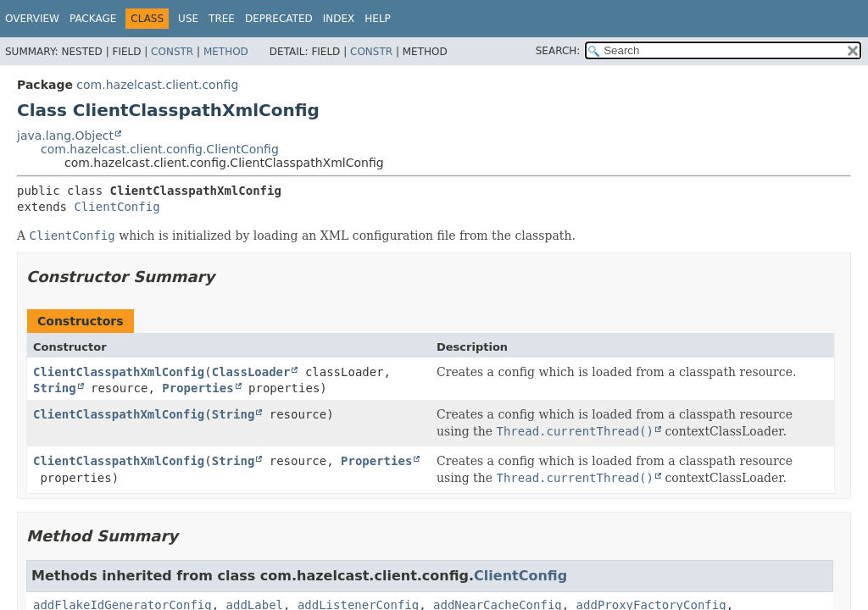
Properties (198, 388)
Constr (172, 52)
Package (93, 19)
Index (339, 19)
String (55, 388)
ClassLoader (251, 372)
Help (378, 19)
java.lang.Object (65, 136)
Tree (222, 19)
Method (226, 52)
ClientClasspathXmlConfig (119, 372)
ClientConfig (117, 207)
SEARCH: (558, 51)
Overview (32, 19)
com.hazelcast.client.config (157, 85)
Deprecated (279, 19)
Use (188, 19)
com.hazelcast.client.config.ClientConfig (160, 149)
